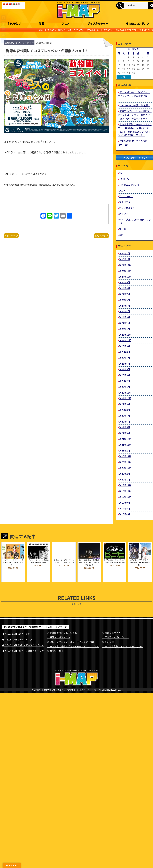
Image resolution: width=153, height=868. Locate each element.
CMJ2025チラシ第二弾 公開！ (135, 105)
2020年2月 (124, 474)
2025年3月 (124, 253)
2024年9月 (124, 282)
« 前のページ (11, 236)
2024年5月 (124, 306)
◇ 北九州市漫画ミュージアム (62, 626)
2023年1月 (124, 387)
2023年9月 (124, 346)
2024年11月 (125, 271)
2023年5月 (124, 369)
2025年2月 (124, 259)
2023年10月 (125, 340)
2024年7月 (124, 294)
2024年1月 (124, 329)
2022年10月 (125, 398)
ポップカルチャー (25, 43)
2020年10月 (125, 468)
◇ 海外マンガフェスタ (58, 631)
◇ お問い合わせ (55, 644)
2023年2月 (124, 381)
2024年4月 (124, 311)
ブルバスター (126, 202)
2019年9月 (124, 503)
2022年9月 (124, 404)
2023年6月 (124, 364)
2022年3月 (124, 433)
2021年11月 (125, 445)
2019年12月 (125, 485)
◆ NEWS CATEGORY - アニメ (17, 633)
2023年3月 (124, 375)
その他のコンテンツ (129, 185)
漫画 (121, 235)
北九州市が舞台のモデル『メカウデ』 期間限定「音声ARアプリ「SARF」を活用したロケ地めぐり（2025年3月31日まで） (135, 130)
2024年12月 (125, 265)
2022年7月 (124, 416)
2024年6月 (124, 300)
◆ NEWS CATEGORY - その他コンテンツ (23, 644)
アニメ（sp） (126, 196)
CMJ (121, 173)
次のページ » (101, 236)
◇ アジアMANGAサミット (115, 631)
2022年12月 (125, 393)
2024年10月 (125, 277)
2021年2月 (124, 450)
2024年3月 (124, 317)
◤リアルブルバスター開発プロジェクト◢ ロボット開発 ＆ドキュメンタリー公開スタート (135, 115)
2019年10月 (125, 497)
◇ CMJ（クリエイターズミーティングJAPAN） (71, 635)
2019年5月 (124, 508)
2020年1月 (124, 479)
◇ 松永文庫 (108, 635)
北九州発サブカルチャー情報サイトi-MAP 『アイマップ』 (71, 688)
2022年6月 (124, 422)
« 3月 (124, 77)
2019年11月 (125, 491)
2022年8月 (124, 410)
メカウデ (124, 214)
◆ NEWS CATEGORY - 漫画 (16, 627)
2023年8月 (124, 352)
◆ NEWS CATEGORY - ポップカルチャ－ (23, 639)
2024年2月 (124, 323)
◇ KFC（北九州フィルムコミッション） (123, 640)
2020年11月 (125, 462)
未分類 (122, 229)
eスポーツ (124, 179)
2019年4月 (124, 514)
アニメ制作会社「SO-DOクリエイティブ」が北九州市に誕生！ (134, 96)
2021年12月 (125, 439)
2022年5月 (124, 427)
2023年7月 (124, 358)
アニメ (122, 191)
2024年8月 (124, 288)
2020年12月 (125, 456)
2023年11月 (125, 335)
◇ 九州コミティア (111, 626)
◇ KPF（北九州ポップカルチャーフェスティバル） (73, 640)
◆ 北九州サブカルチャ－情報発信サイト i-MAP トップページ (35, 620)
